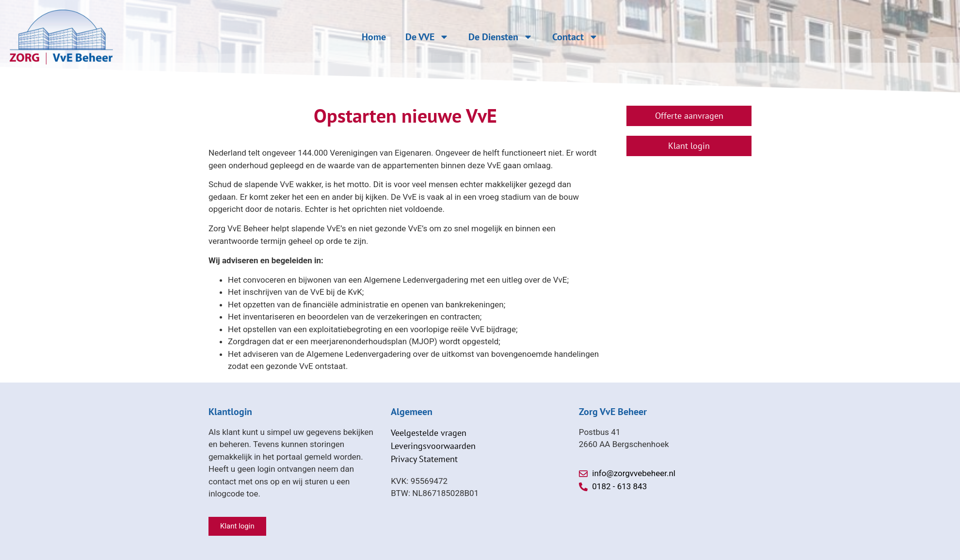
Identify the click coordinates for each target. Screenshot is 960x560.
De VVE (427, 37)
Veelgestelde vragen (429, 433)
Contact (575, 37)
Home (374, 37)
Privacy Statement (424, 459)
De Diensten (501, 37)
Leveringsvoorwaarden (433, 446)
